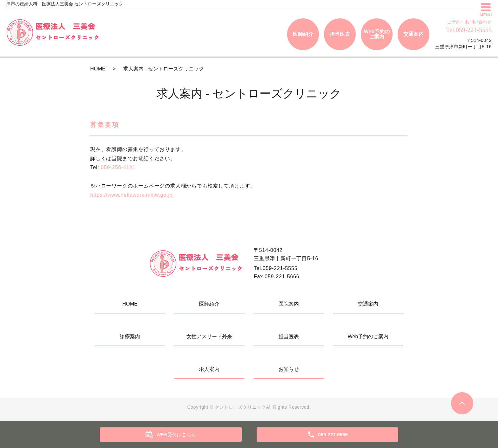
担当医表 (340, 34)
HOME (98, 69)
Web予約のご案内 (377, 34)
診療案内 (130, 336)
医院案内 (289, 304)
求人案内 (209, 369)
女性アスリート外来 (209, 336)
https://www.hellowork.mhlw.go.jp (131, 195)
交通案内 (414, 34)
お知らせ (289, 369)
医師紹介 (303, 34)
